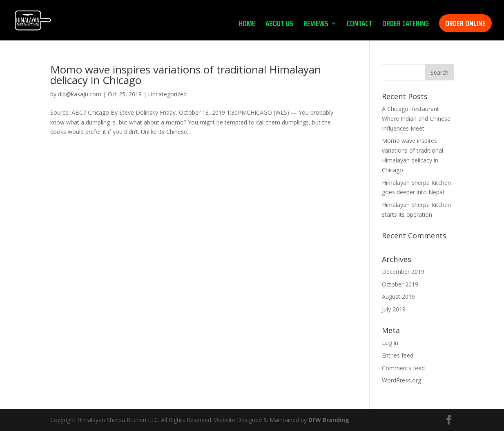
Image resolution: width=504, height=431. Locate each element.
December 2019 (403, 272)
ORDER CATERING (406, 25)
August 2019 (398, 297)
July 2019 (394, 309)
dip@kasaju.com (80, 94)
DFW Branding (329, 420)
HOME (247, 25)
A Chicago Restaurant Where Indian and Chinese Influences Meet (416, 119)
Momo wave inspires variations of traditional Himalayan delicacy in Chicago (186, 75)
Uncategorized (167, 94)
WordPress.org (401, 380)
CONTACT (359, 25)
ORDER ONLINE (465, 23)
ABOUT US (279, 25)
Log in (390, 343)
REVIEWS (316, 25)
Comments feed (403, 368)
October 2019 (400, 284)
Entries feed (398, 355)
